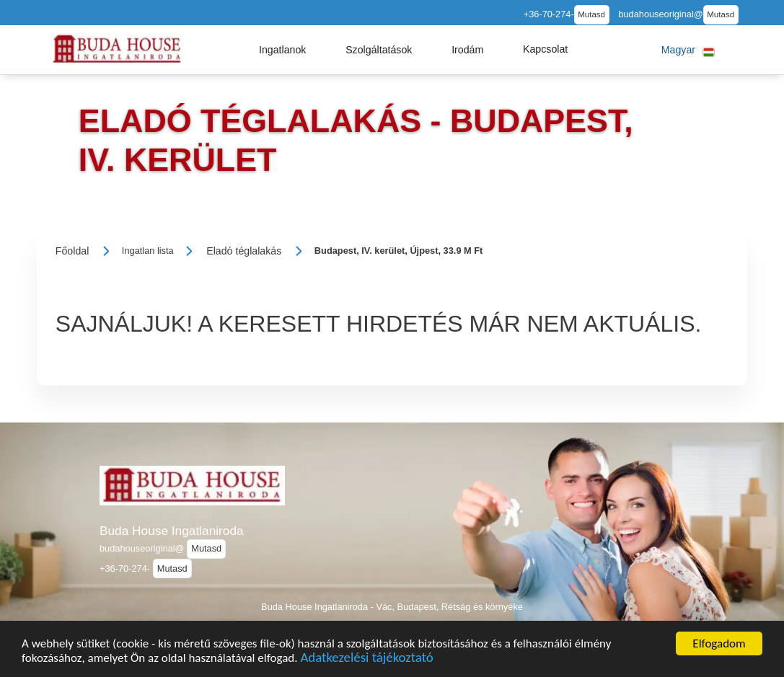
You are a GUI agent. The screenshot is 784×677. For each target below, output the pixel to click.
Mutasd (591, 14)
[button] (283, 50)
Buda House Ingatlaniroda (172, 531)
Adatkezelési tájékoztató (366, 659)
